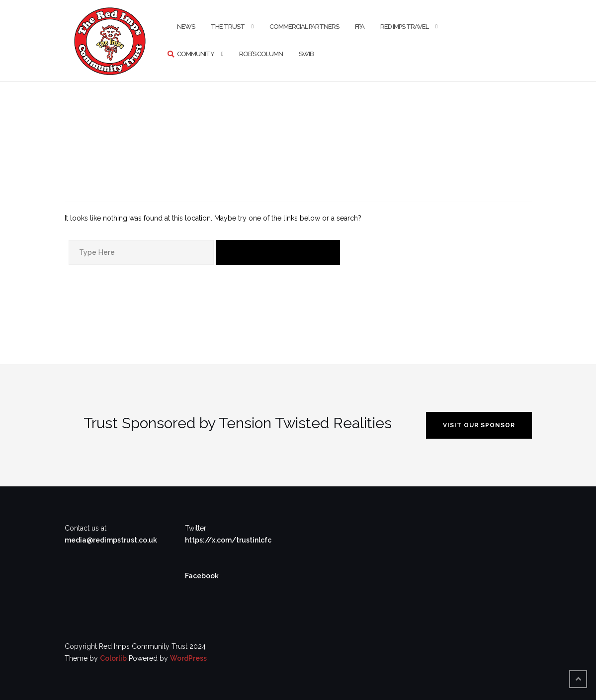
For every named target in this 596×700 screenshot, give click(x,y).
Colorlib (113, 658)
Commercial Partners (304, 27)
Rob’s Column (261, 54)
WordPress (188, 658)
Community (196, 54)
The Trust (228, 27)
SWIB (306, 54)
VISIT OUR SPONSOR (479, 425)
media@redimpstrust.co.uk (111, 540)
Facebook (202, 576)
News (186, 27)
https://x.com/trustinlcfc (228, 540)
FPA (360, 27)
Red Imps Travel (404, 27)
